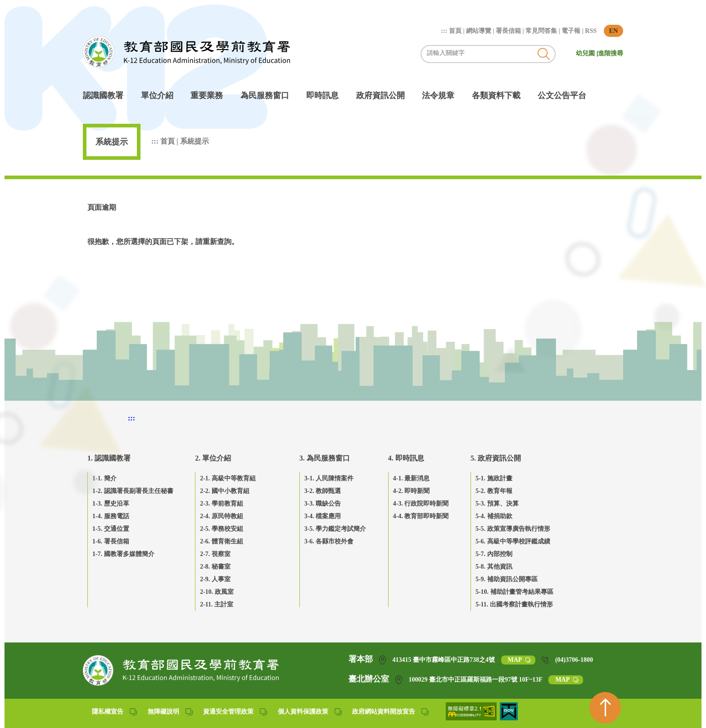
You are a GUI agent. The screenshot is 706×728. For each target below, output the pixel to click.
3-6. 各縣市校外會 (329, 541)
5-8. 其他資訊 (494, 567)
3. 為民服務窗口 (325, 458)
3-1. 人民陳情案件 (329, 478)
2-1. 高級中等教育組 (228, 478)
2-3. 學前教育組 (222, 504)
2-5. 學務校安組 (222, 529)
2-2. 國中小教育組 (225, 491)
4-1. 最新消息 (412, 478)
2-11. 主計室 (217, 604)
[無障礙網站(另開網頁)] (472, 718)
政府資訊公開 (380, 95)
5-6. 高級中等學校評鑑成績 (513, 541)
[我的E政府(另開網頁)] (509, 718)
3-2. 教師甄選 (323, 491)
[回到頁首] (605, 708)
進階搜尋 (611, 53)
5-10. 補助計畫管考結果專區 (514, 592)
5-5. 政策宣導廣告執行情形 (513, 529)
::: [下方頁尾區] (131, 418)
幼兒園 (586, 53)
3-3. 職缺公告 (323, 504)
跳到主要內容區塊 (88, 5)
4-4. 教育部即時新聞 (421, 516)
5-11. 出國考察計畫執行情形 (514, 604)
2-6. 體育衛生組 (222, 541)
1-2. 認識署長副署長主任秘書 (133, 491)
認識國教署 (103, 95)
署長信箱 (508, 31)
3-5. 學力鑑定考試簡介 (335, 529)
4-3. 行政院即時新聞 (421, 504)
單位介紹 (157, 95)
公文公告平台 (562, 95)
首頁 (455, 31)
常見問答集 (541, 31)
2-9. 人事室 (215, 579)
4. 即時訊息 (406, 458)
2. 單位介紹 (213, 458)
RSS (591, 31)
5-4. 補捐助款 (494, 516)
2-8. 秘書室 (215, 567)
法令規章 (438, 95)
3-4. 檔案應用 (323, 516)
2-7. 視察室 (215, 554)
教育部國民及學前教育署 (186, 52)
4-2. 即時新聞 (412, 491)
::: (445, 31)
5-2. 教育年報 (494, 491)
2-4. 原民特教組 (222, 516)
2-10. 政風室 (217, 592)
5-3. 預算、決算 (497, 504)
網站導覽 (479, 31)
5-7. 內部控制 (494, 554)
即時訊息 (322, 95)
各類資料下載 (496, 95)
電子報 (571, 31)
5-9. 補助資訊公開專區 (507, 579)
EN (613, 31)
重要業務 (207, 95)
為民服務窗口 (265, 95)
